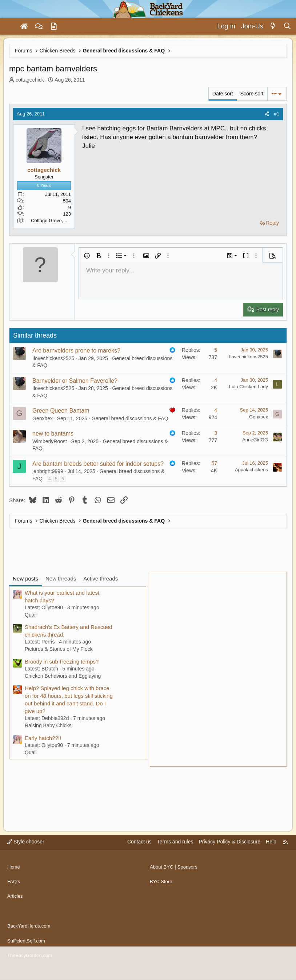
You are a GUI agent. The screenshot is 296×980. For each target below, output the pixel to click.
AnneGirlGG (255, 440)
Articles (16, 906)
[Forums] (39, 27)
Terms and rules (175, 856)
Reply (272, 223)
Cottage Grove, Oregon (55, 221)
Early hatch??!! (43, 738)
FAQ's (14, 892)
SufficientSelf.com (28, 944)
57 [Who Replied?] (214, 463)
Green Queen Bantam (61, 411)
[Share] (267, 114)
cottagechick (30, 80)
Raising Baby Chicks (48, 725)
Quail (31, 615)
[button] (87, 256)
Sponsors (190, 878)
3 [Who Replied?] (216, 433)
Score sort (252, 94)
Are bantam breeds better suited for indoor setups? (98, 464)
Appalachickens (251, 470)
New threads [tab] (61, 578)
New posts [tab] (25, 578)
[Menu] (9, 27)
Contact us (139, 856)
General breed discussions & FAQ (130, 418)
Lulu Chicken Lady (249, 387)
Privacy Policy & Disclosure (229, 856)
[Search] (287, 26)
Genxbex (43, 418)
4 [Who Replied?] (216, 380)
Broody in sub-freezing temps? (62, 662)
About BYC (162, 878)
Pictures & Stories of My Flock (59, 649)
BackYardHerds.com (30, 930)
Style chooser (26, 856)
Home (14, 878)
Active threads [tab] (101, 578)
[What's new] (273, 26)
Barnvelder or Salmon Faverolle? (75, 381)
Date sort (223, 94)
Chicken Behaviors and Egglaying (63, 676)
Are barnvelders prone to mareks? (76, 351)
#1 (277, 114)
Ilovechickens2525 (53, 358)
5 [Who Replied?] (216, 350)
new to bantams (53, 434)
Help (271, 856)
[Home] (24, 27)
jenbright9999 (48, 471)
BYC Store (162, 892)
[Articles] (54, 27)
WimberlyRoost (50, 441)
